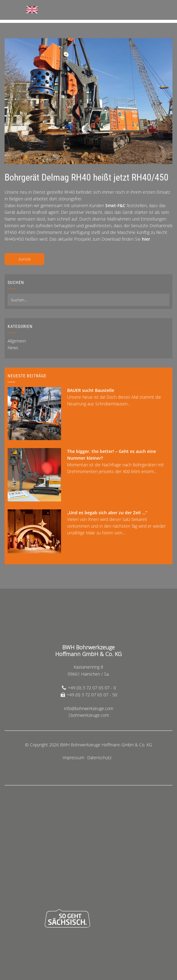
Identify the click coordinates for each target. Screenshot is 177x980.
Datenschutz (99, 757)
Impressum (73, 757)
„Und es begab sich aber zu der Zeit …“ (107, 513)
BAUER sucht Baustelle (91, 390)
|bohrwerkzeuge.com (88, 715)
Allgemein (17, 341)
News (13, 348)
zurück (25, 259)
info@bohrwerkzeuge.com (89, 708)
